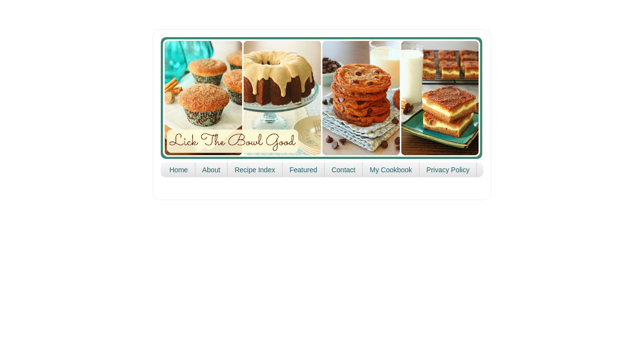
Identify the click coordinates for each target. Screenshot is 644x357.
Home (179, 170)
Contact (343, 170)
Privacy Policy (448, 170)
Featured (303, 170)
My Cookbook (391, 170)
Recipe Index (255, 170)
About (211, 170)
